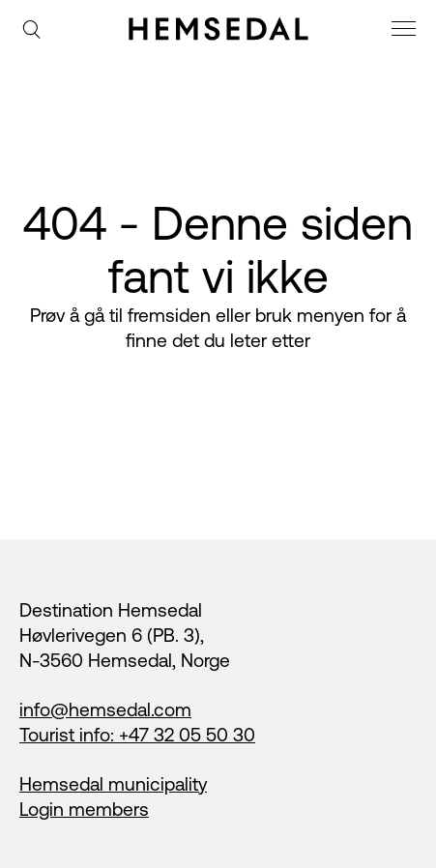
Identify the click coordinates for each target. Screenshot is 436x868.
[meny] (406, 31)
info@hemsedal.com (105, 709)
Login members (84, 809)
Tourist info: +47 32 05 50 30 (137, 735)
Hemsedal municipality (113, 784)
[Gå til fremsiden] (218, 29)
